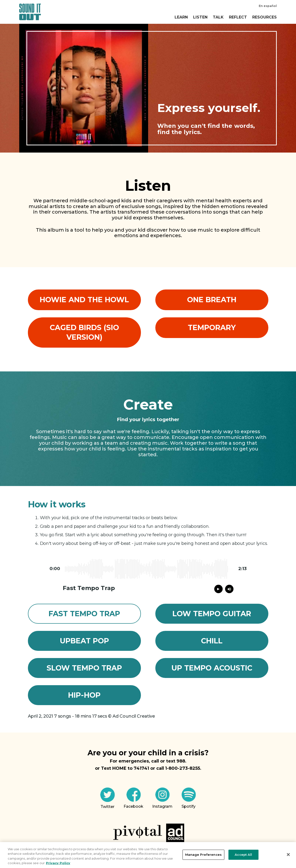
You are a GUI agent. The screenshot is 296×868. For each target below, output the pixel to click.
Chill (212, 641)
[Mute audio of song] (229, 589)
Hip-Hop (84, 695)
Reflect (238, 17)
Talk (218, 17)
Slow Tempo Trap (84, 668)
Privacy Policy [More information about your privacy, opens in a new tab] (58, 863)
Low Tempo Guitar (212, 614)
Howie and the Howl (84, 300)
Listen (200, 17)
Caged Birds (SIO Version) (84, 332)
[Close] (288, 855)
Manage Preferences (203, 855)
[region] (148, 855)
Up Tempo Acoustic (212, 668)
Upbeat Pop (84, 641)
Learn (181, 17)
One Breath (212, 300)
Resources (265, 17)
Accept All (243, 855)
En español (268, 6)
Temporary (212, 328)
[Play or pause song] (218, 589)
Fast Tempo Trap (84, 614)
